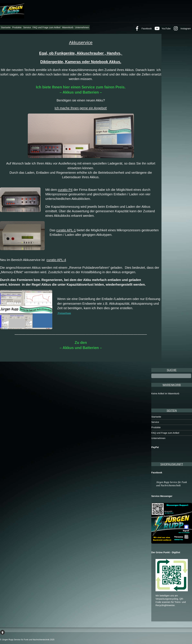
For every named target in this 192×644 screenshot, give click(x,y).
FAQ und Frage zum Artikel (46, 27)
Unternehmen (82, 27)
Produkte (17, 27)
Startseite (6, 27)
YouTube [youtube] (162, 29)
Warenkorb (68, 27)
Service (27, 27)
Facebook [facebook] (143, 29)
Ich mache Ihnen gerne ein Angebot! (81, 108)
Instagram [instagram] (182, 29)
